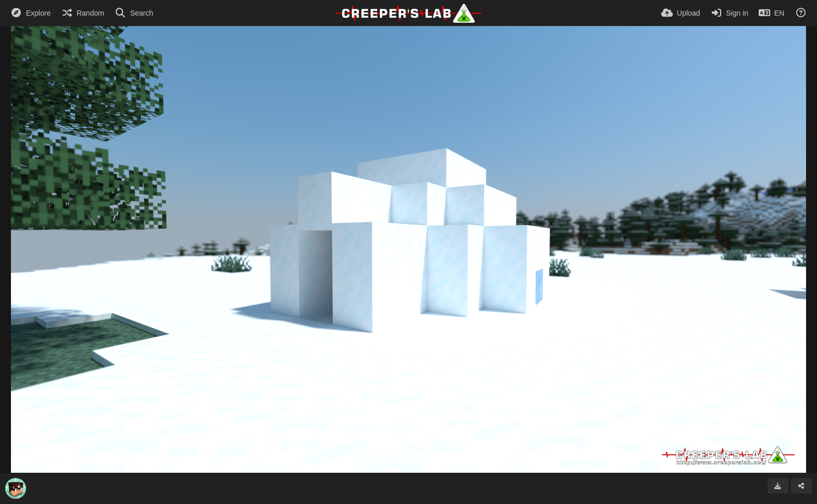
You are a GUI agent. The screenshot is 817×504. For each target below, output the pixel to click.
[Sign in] (729, 13)
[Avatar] (16, 488)
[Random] (83, 13)
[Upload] (680, 13)
